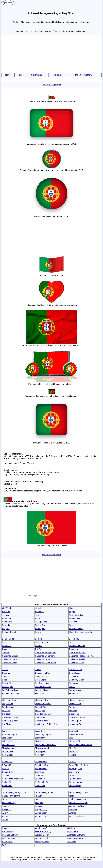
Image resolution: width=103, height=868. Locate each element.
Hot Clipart (7, 724)
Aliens (72, 608)
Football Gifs (41, 707)
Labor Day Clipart (43, 734)
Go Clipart (7, 714)
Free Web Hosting (43, 831)
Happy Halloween (77, 717)
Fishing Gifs (74, 693)
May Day (39, 741)
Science (6, 769)
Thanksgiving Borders (45, 792)
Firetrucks (40, 693)
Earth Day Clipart (77, 680)
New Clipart (7, 755)
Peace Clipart (41, 762)
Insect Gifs (40, 731)
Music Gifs (74, 751)
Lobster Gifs (8, 741)
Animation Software (76, 835)
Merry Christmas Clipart (46, 745)
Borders (39, 639)
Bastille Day (40, 625)
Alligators (6, 612)
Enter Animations (77, 683)
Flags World (7, 704)
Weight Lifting (41, 809)
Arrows (38, 618)
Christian (6, 652)
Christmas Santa (10, 663)
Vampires (39, 803)
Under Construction (78, 799)
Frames (72, 707)
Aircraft (38, 608)
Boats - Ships (8, 639)
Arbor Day (7, 618)
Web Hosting (8, 831)
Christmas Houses (10, 659)
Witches (73, 813)
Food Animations (10, 707)
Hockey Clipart (42, 721)
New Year (39, 755)
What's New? (41, 828)
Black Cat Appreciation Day (81, 632)
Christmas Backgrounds (46, 652)
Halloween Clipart (10, 717)
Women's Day (41, 816)
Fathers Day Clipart (11, 693)
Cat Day (39, 649)
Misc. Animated (42, 748)
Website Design (42, 835)
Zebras (5, 820)
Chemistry (74, 649)
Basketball (7, 625)
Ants (37, 615)
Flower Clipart (75, 704)
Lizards (72, 738)
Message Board (42, 842)
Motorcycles (40, 751)
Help (20, 75)
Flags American (42, 700)
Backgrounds (41, 622)
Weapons (6, 809)
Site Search (7, 842)
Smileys (6, 775)
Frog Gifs (6, 711)
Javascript (72, 842)
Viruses (38, 806)
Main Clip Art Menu (84, 75)
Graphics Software (10, 835)
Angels (72, 612)
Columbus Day (76, 670)
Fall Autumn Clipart (11, 690)
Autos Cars (7, 622)
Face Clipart (8, 687)
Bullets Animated (43, 642)
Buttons (39, 646)
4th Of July (7, 608)
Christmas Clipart (10, 656)
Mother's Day (8, 751)
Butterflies (7, 646)
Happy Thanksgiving (11, 796)
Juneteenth (74, 731)
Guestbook (74, 714)
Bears (72, 625)
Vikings (5, 806)
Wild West (7, 813)
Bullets (5, 642)
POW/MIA (7, 765)
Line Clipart (7, 738)
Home (8, 75)
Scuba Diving (41, 769)
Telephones (40, 786)
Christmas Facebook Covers (82, 656)
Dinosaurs (74, 676)
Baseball (73, 622)
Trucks (5, 799)
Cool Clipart (74, 673)
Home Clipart (75, 721)
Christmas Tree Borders (46, 663)
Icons (5, 731)
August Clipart (75, 618)
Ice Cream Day (76, 724)
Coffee (38, 670)
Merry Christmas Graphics (81, 745)
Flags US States (76, 700)
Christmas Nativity (77, 659)
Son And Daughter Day (12, 779)
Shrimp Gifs (7, 772)
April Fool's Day (76, 615)
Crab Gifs (6, 676)
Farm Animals (75, 690)
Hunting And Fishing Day (46, 724)
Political (72, 762)
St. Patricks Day (42, 782)
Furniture (73, 711)
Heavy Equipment (10, 721)
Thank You (40, 796)
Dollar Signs (41, 680)
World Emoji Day (76, 816)
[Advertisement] (51, 54)
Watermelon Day (76, 806)
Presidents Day (42, 765)
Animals (6, 615)
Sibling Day (40, 772)
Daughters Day (42, 676)
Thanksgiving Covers (78, 792)
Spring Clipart (8, 782)
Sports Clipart (75, 779)
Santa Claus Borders (78, 765)
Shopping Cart (75, 769)
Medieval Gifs (75, 741)
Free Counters (9, 838)
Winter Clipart (41, 813)
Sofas (72, 775)
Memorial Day (8, 745)
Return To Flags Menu (51, 85)
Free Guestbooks (75, 838)
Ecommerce (73, 831)
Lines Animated (76, 734)
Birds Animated (76, 629)
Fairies (72, 687)
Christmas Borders (77, 652)
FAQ (4, 845)
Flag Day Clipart (9, 700)
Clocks (5, 670)
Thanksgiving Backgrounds (14, 792)
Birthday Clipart (9, 632)
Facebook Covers (43, 687)
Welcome (73, 809)
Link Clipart (40, 738)
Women (6, 816)
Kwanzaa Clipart (9, 734)
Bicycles (6, 629)
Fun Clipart (40, 711)
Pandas (72, 755)
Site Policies (37, 75)
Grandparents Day (43, 714)
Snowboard (40, 775)
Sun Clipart (7, 786)
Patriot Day (7, 762)
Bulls (71, 642)
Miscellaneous (8, 748)
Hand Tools (40, 717)
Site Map (71, 828)
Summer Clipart (76, 782)
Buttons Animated (77, 646)
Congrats (6, 673)
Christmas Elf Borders (45, 656)
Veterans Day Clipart (78, 803)
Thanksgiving (75, 786)
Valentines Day (9, 803)
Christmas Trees (76, 663)
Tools (71, 796)
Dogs (4, 680)
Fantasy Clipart (42, 690)
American (39, 612)
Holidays (57, 75)
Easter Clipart (8, 683)
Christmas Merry (42, 659)
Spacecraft (40, 779)
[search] (51, 596)
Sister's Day (74, 772)
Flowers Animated (43, 704)
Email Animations (43, 683)
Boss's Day (74, 639)
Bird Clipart (40, 629)
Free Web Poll (41, 838)
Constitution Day (42, 673)
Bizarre (38, 632)
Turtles (38, 799)
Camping (6, 649)
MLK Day (73, 748)
